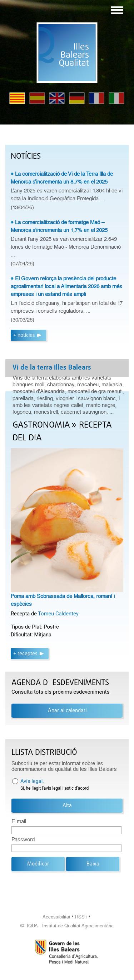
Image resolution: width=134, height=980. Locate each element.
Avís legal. (32, 781)
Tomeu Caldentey (58, 614)
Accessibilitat (56, 917)
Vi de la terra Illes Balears (52, 368)
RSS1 (81, 917)
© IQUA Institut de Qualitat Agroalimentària (67, 926)
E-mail (19, 821)
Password (23, 839)
